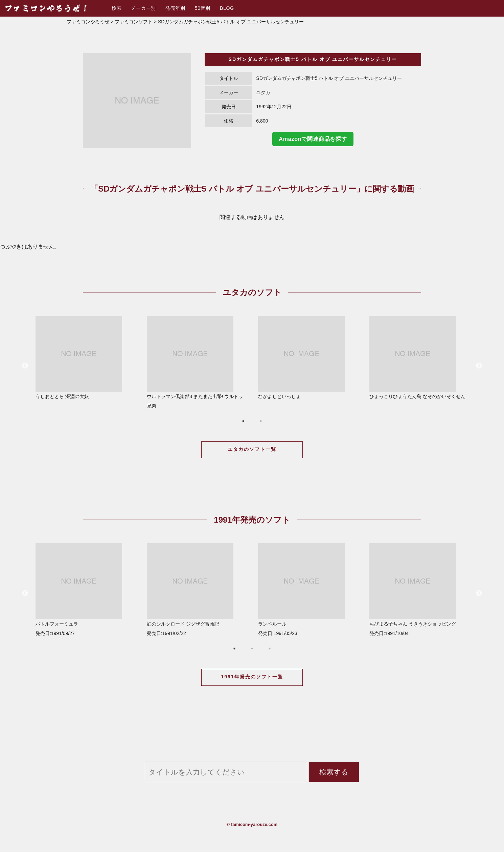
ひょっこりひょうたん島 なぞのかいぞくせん (420, 357)
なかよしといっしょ (308, 357)
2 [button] (261, 421)
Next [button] (479, 366)
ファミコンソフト (134, 22)
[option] (137, 101)
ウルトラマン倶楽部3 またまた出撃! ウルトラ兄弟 (197, 362)
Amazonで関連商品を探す (313, 139)
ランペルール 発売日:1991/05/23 (308, 590)
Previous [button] (25, 366)
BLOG (227, 8)
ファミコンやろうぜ (88, 22)
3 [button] (270, 649)
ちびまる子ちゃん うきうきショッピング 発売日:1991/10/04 (420, 590)
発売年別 (175, 8)
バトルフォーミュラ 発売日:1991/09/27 (86, 590)
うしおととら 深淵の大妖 (86, 357)
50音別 (203, 8)
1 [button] (243, 421)
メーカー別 (143, 8)
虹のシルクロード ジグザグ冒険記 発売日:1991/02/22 (197, 590)
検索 (117, 8)
